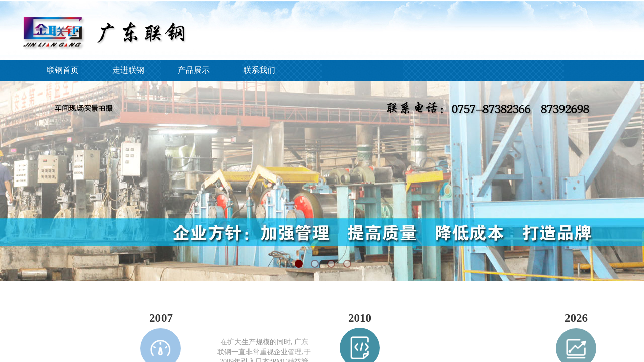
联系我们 (259, 70)
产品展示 (194, 70)
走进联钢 (128, 70)
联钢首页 (63, 70)
